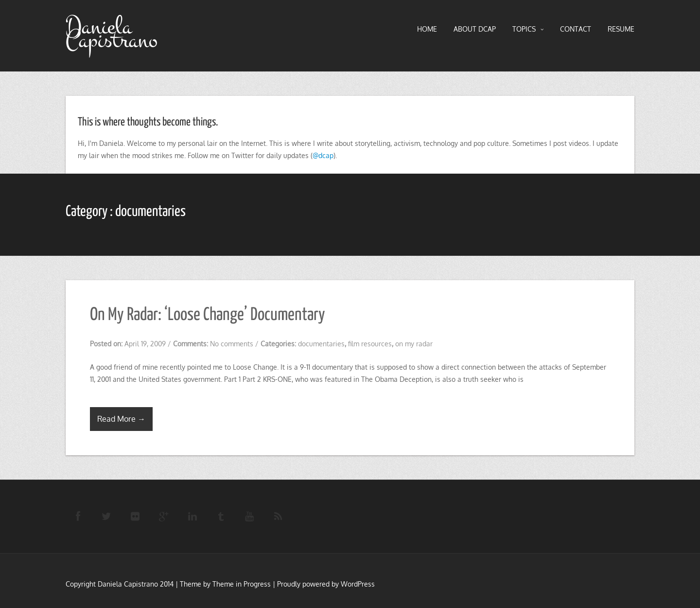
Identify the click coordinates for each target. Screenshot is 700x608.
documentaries (321, 344)
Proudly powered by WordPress (326, 584)
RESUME (621, 29)
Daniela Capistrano (112, 34)
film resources (370, 344)
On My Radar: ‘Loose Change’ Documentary (208, 315)
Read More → (121, 419)
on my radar (414, 344)
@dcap (323, 155)
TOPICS (528, 29)
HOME (427, 29)
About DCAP (475, 29)
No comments (232, 344)
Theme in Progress (242, 584)
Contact (576, 29)
